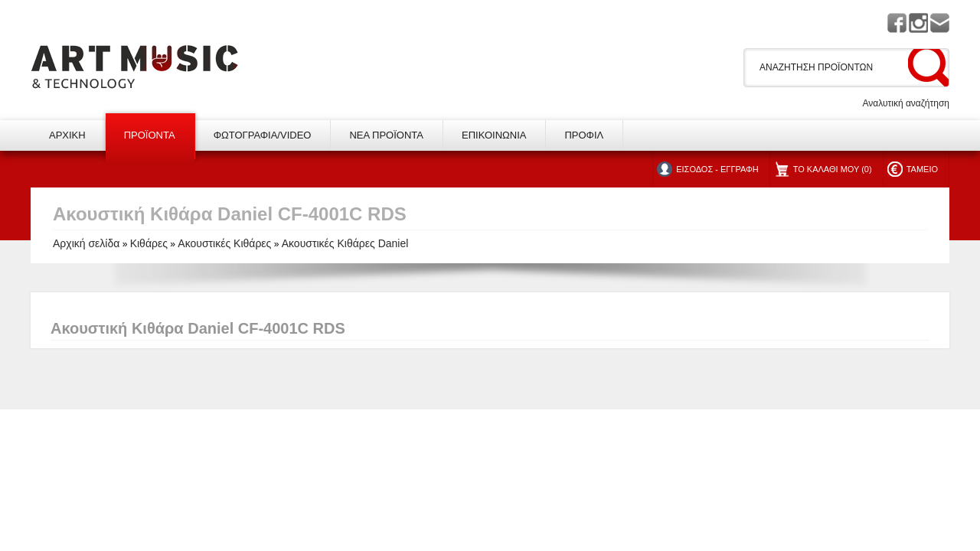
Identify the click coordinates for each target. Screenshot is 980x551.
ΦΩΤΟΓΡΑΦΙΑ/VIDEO (263, 135)
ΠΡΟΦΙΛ (584, 135)
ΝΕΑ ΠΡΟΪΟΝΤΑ (386, 135)
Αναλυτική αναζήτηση (906, 103)
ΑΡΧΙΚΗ (67, 135)
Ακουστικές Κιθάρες (224, 243)
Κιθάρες (149, 243)
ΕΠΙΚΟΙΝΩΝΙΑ (494, 135)
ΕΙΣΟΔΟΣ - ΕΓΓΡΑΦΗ (717, 169)
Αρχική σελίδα (86, 243)
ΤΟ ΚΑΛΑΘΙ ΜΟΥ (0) (833, 169)
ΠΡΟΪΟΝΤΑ (150, 135)
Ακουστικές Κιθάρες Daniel (345, 243)
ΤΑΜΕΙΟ (922, 169)
